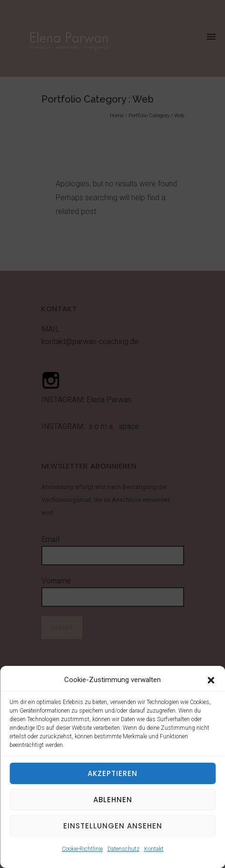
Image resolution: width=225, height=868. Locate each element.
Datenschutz (123, 849)
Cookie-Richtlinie (82, 849)
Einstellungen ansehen (113, 826)
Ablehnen (113, 800)
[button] (211, 680)
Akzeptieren (112, 773)
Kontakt (154, 849)
